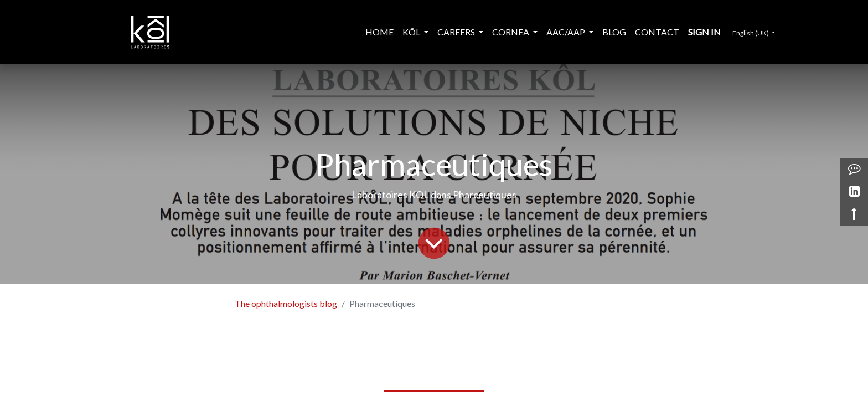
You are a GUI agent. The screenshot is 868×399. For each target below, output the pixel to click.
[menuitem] (379, 32)
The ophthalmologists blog (286, 303)
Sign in (704, 32)
